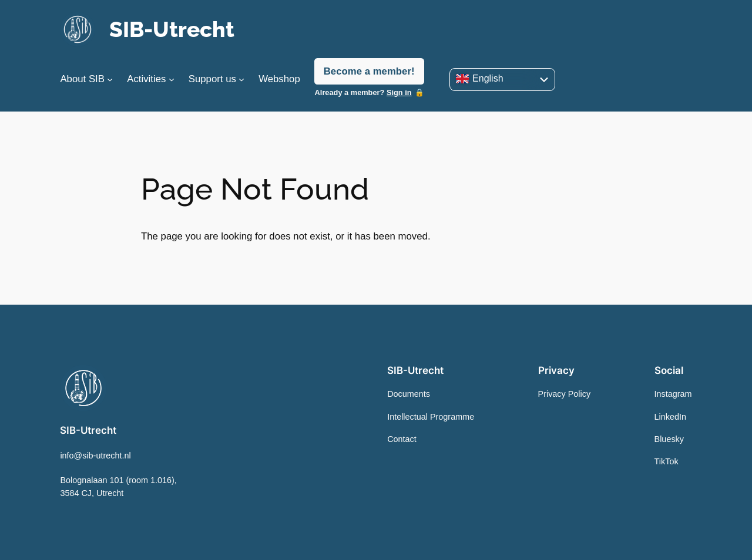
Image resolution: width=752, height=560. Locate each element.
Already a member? (363, 92)
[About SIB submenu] (110, 79)
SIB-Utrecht (172, 29)
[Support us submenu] (241, 79)
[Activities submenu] (172, 79)
